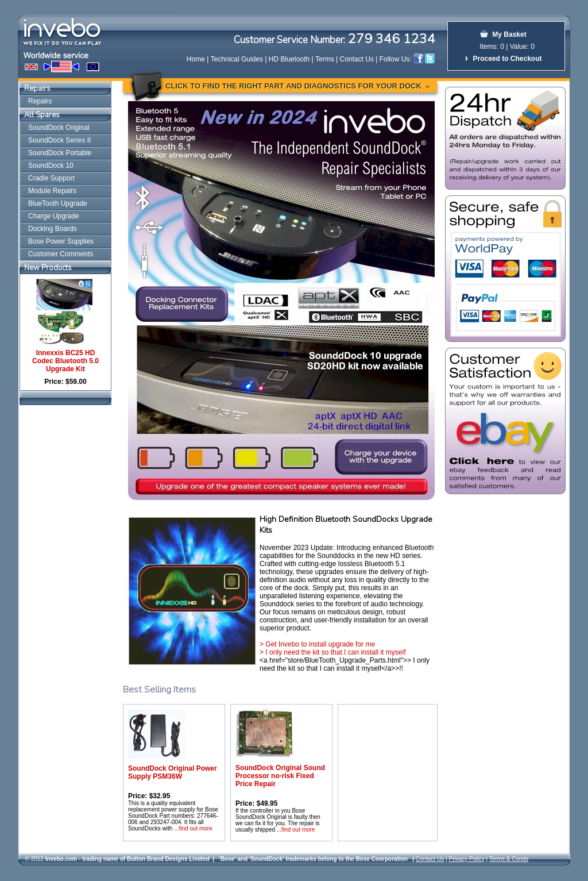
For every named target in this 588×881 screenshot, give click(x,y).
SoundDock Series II (59, 140)
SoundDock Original (59, 128)
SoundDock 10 (51, 166)
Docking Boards (53, 229)
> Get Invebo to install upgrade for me (317, 644)
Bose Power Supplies (61, 241)
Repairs (37, 89)
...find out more (193, 828)
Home (196, 59)
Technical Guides (237, 59)
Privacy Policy (466, 859)
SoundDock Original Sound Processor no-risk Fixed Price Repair (280, 776)
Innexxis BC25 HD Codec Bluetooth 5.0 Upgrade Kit (65, 361)
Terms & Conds (509, 859)
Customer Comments (61, 254)
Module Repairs (52, 191)
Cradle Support (51, 178)
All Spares (42, 115)
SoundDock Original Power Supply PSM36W (173, 772)
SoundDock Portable (60, 153)
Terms (325, 59)
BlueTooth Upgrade (58, 203)
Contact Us (357, 59)
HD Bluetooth (289, 59)
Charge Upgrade (54, 216)
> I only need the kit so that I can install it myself (332, 652)
